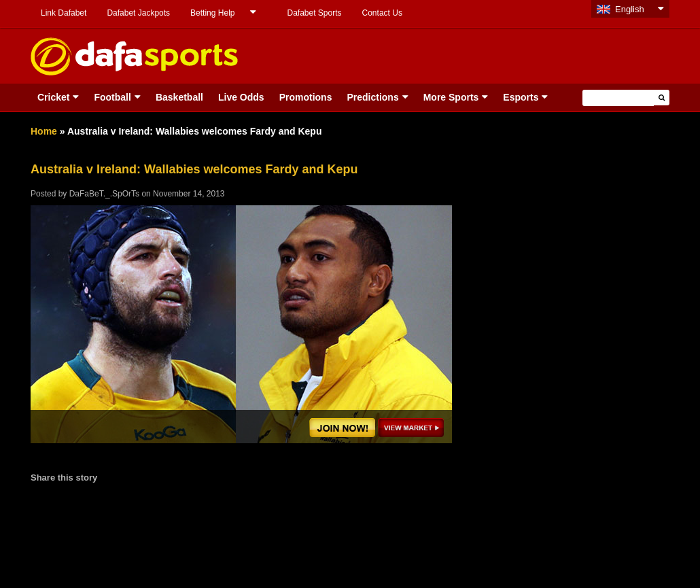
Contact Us (382, 13)
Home (44, 131)
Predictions (372, 97)
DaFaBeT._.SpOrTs (104, 194)
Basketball (179, 97)
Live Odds (241, 97)
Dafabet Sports (314, 13)
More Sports (451, 97)
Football (112, 97)
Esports (521, 97)
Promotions (306, 97)
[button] (662, 98)
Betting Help (212, 13)
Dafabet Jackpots (138, 13)
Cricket (53, 97)
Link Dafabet (64, 13)
